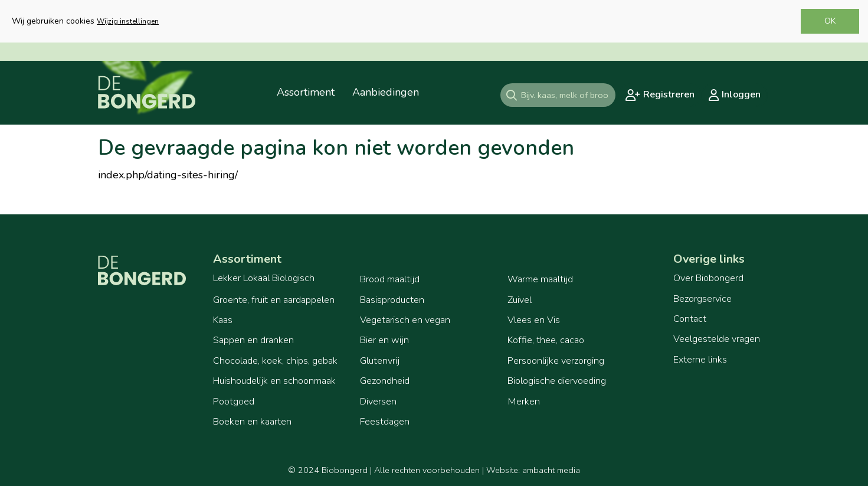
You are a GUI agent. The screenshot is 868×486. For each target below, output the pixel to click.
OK (830, 21)
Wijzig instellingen (128, 21)
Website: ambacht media (533, 470)
